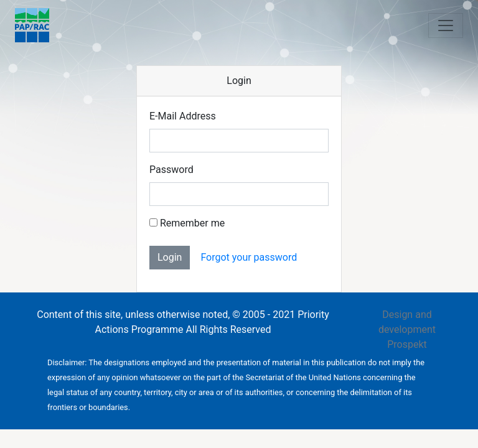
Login (170, 257)
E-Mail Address (183, 116)
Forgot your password (249, 257)
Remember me (187, 223)
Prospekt (407, 344)
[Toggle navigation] (446, 26)
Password (171, 170)
